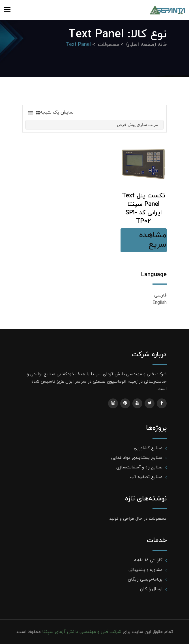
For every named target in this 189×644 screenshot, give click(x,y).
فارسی (160, 295)
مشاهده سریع (153, 240)
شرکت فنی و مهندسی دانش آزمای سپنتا (81, 632)
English (160, 303)
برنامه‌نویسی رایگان (145, 580)
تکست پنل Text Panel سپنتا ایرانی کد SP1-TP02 (144, 209)
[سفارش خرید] (94, 125)
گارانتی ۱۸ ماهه (148, 560)
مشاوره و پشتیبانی (145, 570)
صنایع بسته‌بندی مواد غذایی (137, 458)
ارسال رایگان (151, 589)
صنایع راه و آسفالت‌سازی (139, 467)
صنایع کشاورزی (148, 448)
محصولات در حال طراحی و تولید (138, 519)
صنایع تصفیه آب (146, 477)
